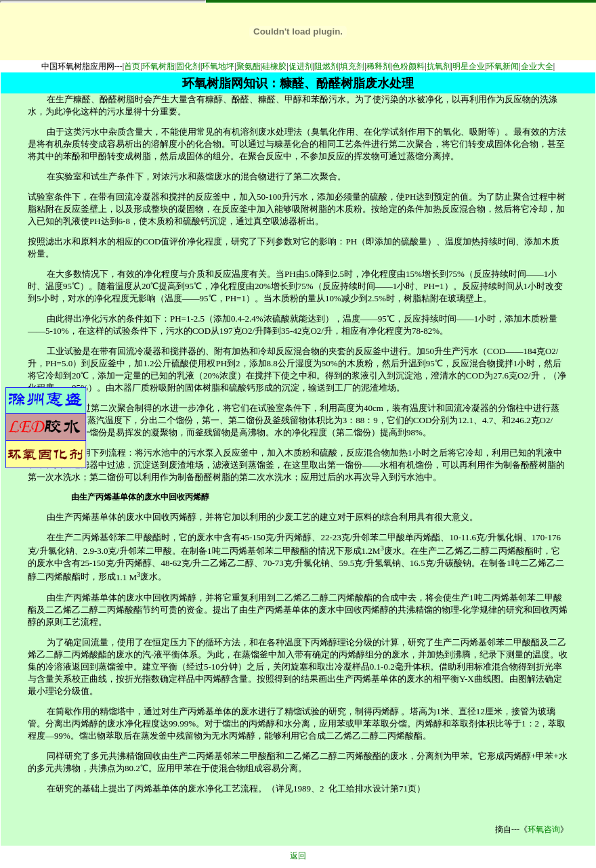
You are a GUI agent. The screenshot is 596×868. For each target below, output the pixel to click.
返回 (298, 856)
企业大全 (537, 66)
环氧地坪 (218, 66)
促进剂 (301, 66)
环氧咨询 (544, 829)
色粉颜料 (408, 66)
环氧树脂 (158, 66)
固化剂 (188, 66)
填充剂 (352, 66)
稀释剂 (379, 66)
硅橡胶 (274, 66)
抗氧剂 (439, 66)
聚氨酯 (249, 66)
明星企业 (469, 66)
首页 (132, 66)
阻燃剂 (326, 66)
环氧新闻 (503, 66)
